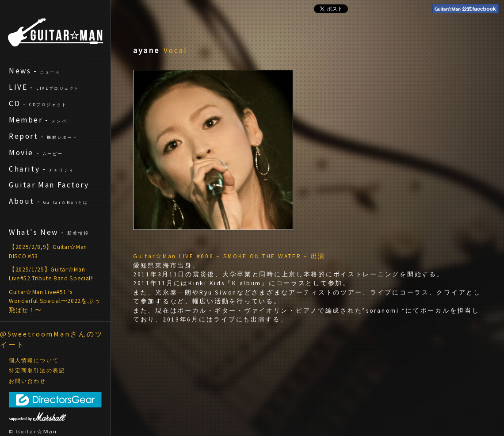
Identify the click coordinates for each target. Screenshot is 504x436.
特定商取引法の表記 (37, 371)
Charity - (42, 169)
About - (49, 201)
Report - (43, 136)
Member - (40, 120)
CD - (38, 103)
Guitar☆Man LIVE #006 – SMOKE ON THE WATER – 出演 (229, 256)
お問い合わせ (28, 381)
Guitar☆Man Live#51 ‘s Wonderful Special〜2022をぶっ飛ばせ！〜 (55, 301)
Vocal (176, 50)
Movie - (36, 153)
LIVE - (44, 87)
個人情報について (34, 360)
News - (35, 71)
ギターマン (55, 32)
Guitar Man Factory (49, 185)
